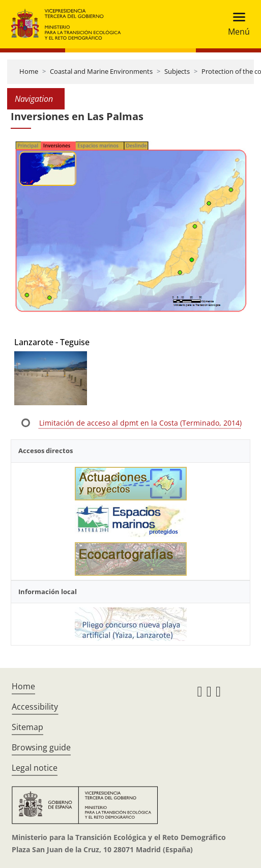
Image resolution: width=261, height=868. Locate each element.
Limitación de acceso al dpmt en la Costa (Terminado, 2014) (140, 423)
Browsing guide (41, 747)
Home (29, 71)
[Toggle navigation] (236, 24)
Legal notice (35, 768)
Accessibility (35, 707)
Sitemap (27, 727)
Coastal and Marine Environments (101, 71)
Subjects (177, 71)
